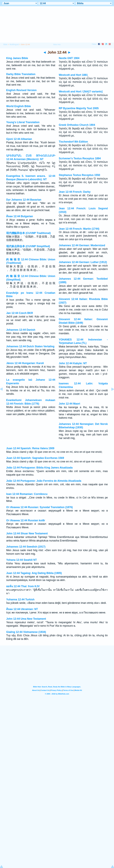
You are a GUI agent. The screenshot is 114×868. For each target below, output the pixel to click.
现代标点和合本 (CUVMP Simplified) (28, 246)
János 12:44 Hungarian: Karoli (25, 363)
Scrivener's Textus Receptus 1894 (80, 158)
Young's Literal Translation (23, 122)
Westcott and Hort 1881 (73, 75)
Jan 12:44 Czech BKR (20, 313)
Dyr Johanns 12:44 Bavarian (24, 200)
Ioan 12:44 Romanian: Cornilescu (27, 494)
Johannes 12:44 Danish (21, 330)
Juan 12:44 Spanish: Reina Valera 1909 (30, 448)
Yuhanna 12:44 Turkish (20, 599)
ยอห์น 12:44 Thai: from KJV (23, 586)
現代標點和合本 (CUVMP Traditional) (28, 233)
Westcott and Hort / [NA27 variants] (81, 92)
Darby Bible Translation (21, 74)
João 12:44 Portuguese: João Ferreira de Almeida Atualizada (44, 481)
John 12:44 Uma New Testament (26, 619)
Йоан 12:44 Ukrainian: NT (22, 609)
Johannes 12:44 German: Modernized (82, 245)
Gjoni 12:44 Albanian (19, 139)
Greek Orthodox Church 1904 (77, 125)
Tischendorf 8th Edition (73, 142)
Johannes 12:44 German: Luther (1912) (83, 262)
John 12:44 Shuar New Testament (27, 533)
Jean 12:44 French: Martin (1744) (79, 229)
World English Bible (19, 106)
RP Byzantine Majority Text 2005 (79, 108)
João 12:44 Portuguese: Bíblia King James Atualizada (39, 468)
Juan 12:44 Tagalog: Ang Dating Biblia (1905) (34, 573)
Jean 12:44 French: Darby (75, 192)
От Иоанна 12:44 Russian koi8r (26, 520)
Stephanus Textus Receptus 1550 (79, 175)
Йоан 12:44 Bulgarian (20, 216)
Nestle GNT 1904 (69, 58)
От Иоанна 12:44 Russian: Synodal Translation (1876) (39, 507)
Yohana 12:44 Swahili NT (22, 560)
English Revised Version (21, 90)
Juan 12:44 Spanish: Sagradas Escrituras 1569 (35, 458)
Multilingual (14, 45)
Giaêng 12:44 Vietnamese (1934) (26, 632)
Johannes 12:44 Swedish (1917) (26, 547)
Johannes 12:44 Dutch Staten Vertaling (30, 346)
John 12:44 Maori (69, 404)
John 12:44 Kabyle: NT (73, 363)
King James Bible (17, 58)
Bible (5, 45)
